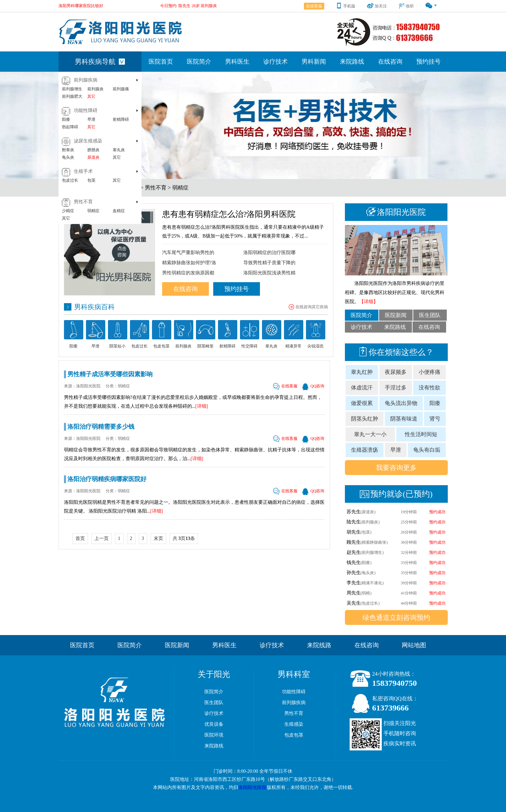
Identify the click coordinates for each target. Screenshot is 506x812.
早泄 (91, 119)
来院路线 (352, 62)
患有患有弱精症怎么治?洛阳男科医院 (229, 214)
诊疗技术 (276, 62)
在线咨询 (390, 62)
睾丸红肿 (362, 372)
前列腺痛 (121, 89)
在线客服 (314, 6)
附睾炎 (68, 150)
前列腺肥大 (72, 96)
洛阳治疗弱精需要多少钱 (101, 427)
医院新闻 (396, 315)
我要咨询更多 (396, 468)
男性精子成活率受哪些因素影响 (110, 374)
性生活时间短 (421, 434)
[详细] (202, 406)
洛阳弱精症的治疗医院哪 (269, 253)
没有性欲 (430, 388)
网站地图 (414, 645)
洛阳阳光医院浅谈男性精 (269, 273)
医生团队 (430, 315)
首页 (80, 538)
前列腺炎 (95, 89)
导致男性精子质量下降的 (269, 263)
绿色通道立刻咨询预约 (396, 617)
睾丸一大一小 (370, 434)
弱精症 (93, 211)
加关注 (377, 6)
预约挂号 (428, 62)
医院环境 (214, 735)
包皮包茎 (294, 735)
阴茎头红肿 (365, 419)
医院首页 (161, 62)
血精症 (119, 211)
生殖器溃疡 (365, 450)
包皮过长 (70, 180)
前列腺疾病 (86, 80)
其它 (91, 96)
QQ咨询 (313, 386)
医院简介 (199, 62)
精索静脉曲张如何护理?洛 (189, 263)
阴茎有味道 (404, 419)
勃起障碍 (70, 127)
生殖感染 (294, 724)
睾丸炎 (119, 150)
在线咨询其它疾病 (312, 307)
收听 (406, 6)
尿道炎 (93, 157)
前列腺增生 (72, 89)
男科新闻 (314, 62)
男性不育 (83, 202)
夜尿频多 (396, 372)
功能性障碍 (86, 110)
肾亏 (435, 419)
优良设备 (214, 724)
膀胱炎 (93, 150)
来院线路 (319, 645)
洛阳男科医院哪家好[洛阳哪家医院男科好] (96, 2)
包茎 (91, 180)
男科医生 (237, 62)
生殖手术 (83, 171)
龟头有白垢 (427, 450)
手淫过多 (396, 388)
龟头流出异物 (401, 403)
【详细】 (369, 302)
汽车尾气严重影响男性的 (188, 253)
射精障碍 (121, 119)
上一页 (102, 538)
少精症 (68, 211)
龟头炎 (68, 157)
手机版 (345, 6)
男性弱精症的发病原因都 (188, 273)
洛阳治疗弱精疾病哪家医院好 (107, 479)
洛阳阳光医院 (252, 787)
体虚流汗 (362, 388)
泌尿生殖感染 (88, 141)
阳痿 (66, 119)
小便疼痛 (430, 372)
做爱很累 (362, 403)
